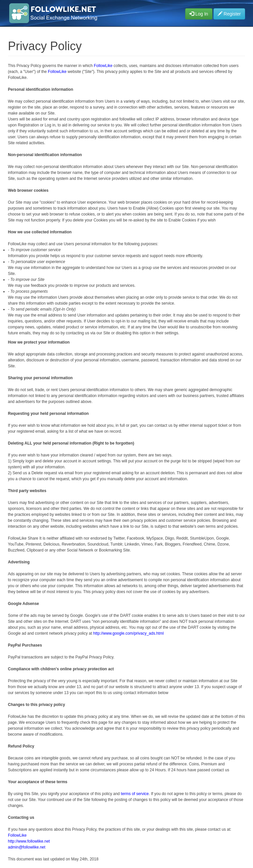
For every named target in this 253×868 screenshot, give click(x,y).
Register (229, 14)
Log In (199, 14)
